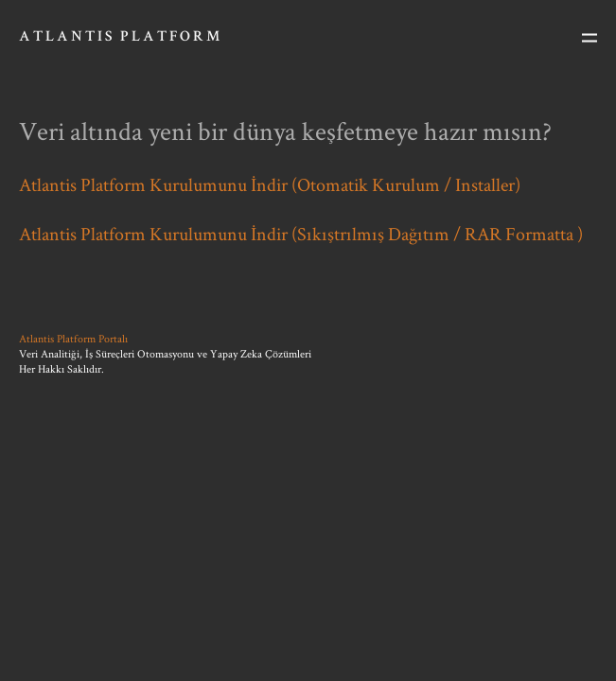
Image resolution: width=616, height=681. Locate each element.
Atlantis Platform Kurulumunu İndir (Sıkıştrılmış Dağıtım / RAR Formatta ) (301, 234)
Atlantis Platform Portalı (73, 338)
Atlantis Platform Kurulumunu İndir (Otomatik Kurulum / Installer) (270, 184)
